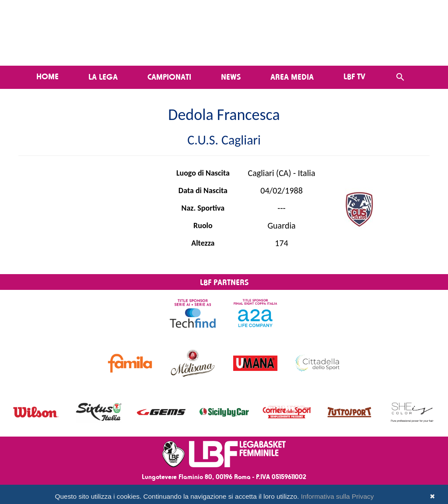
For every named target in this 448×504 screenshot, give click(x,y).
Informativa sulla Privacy (338, 496)
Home (47, 76)
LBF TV (354, 76)
